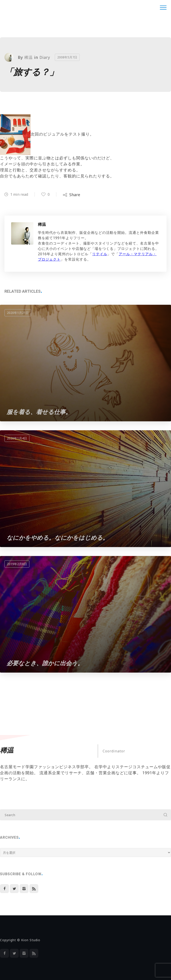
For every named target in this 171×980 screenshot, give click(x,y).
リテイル (100, 254)
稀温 (28, 57)
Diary (45, 57)
